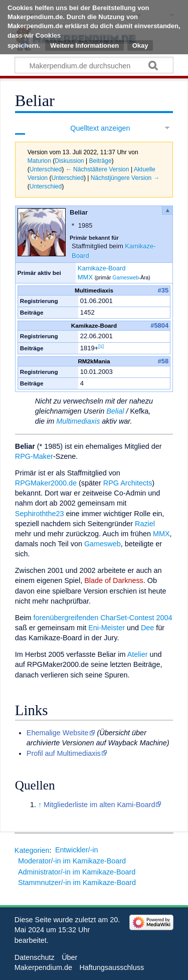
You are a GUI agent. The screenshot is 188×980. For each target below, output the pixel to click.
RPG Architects (128, 483)
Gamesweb (125, 278)
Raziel (145, 524)
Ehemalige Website (58, 733)
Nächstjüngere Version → (125, 178)
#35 (163, 290)
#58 (163, 361)
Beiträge (100, 161)
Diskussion (69, 161)
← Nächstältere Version (98, 169)
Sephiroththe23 (40, 514)
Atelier (138, 654)
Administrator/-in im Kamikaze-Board (77, 872)
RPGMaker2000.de (46, 483)
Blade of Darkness (114, 580)
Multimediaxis (78, 421)
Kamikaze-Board (102, 268)
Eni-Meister (107, 628)
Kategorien (32, 850)
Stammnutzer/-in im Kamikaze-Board (77, 883)
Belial (115, 411)
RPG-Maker (34, 456)
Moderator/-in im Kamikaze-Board (72, 861)
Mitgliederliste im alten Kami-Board (99, 805)
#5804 (159, 325)
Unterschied (46, 169)
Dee (147, 628)
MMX (85, 277)
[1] (101, 346)
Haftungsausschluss (112, 967)
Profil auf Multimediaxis (64, 753)
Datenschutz (35, 957)
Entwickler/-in (77, 850)
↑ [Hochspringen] (40, 805)
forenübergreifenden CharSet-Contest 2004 (103, 618)
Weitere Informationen (84, 45)
